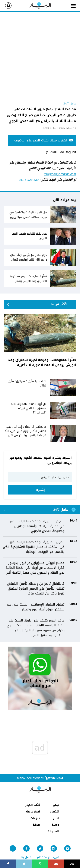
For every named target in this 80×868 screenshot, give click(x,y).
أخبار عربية (33, 812)
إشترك (40, 490)
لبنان (56, 805)
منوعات (35, 818)
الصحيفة (54, 831)
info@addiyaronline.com (60, 174)
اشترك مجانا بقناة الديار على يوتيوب (44, 140)
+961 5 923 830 (28, 180)
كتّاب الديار (33, 805)
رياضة (36, 825)
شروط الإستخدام (48, 857)
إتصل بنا (26, 857)
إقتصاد (55, 812)
